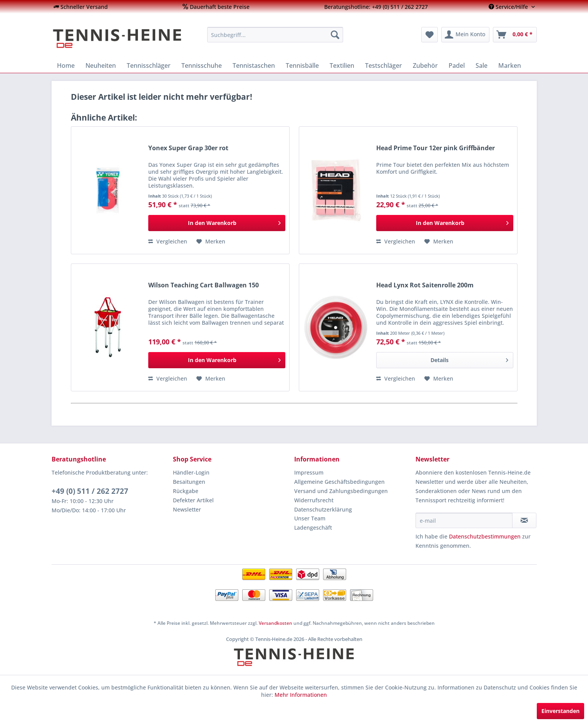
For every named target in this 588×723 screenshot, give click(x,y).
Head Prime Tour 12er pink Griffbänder (436, 148)
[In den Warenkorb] (217, 223)
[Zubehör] (425, 65)
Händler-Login (191, 472)
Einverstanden (560, 711)
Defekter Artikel (193, 500)
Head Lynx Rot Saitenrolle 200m (425, 285)
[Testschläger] (384, 65)
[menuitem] (81, 7)
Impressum (309, 472)
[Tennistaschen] (254, 65)
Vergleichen (168, 241)
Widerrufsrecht (314, 500)
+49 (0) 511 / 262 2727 (90, 491)
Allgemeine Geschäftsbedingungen (339, 482)
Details (469, 359)
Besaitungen (189, 482)
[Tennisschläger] (149, 65)
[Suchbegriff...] (275, 35)
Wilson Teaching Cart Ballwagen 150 (204, 285)
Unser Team (310, 518)
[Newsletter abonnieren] (524, 520)
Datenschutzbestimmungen (485, 536)
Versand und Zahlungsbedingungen (341, 491)
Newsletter (187, 509)
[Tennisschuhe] (202, 65)
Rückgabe (186, 491)
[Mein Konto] (465, 35)
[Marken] (510, 65)
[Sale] (482, 65)
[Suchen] (335, 35)
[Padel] (457, 65)
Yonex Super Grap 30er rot (188, 148)
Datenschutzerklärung (323, 509)
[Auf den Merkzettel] (211, 242)
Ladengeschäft (313, 528)
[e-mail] (464, 520)
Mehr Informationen (301, 695)
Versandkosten (276, 623)
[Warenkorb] (515, 35)
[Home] (66, 65)
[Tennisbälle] (302, 65)
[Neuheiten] (101, 65)
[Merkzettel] (430, 35)
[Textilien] (342, 65)
